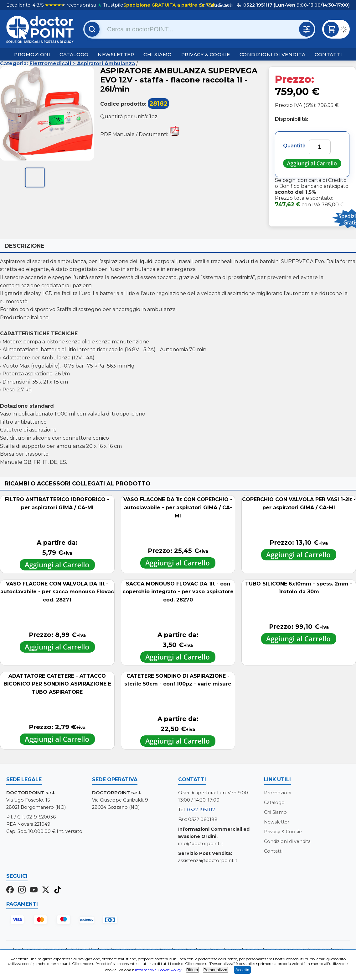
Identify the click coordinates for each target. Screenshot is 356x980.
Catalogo (74, 54)
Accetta (242, 970)
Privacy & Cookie (206, 54)
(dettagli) (224, 5)
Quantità (294, 146)
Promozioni (32, 54)
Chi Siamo (158, 54)
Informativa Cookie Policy (158, 970)
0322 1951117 (201, 810)
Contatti (328, 54)
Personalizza (215, 970)
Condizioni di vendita (273, 54)
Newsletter (116, 54)
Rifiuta (192, 970)
